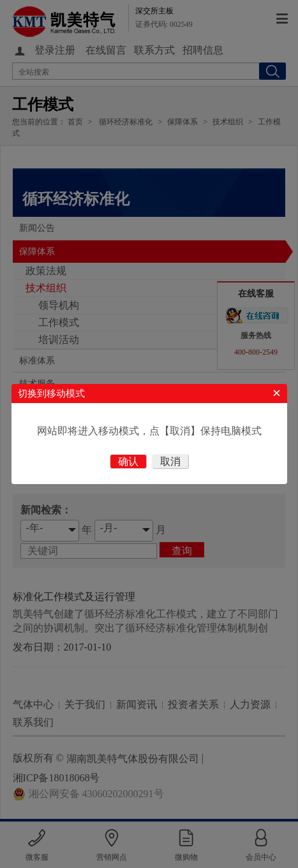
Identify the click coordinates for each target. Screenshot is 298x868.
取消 (170, 461)
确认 (128, 461)
